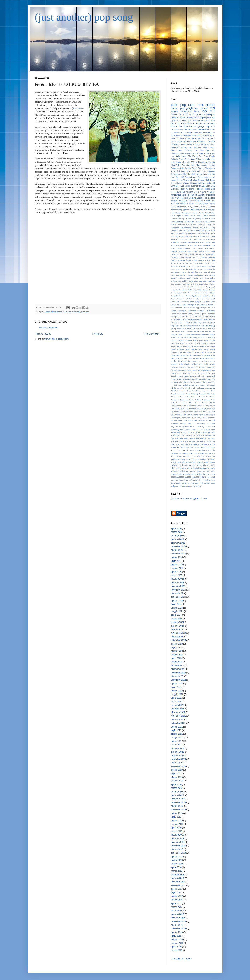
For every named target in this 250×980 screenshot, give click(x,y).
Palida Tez (181, 165)
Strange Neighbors (188, 424)
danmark (207, 174)
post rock (182, 486)
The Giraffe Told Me (204, 441)
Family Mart (199, 331)
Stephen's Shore (186, 201)
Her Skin (189, 355)
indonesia (198, 132)
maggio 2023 (177, 655)
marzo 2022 (177, 702)
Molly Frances (193, 382)
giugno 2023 (177, 651)
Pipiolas (183, 397)
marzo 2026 (177, 532)
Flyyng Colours (198, 337)
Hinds (207, 159)
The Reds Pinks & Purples (190, 124)
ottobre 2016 (177, 925)
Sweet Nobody (198, 260)
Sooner (196, 415)
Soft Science (186, 257)
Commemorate (189, 320)
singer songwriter (182, 111)
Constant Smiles (201, 320)
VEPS (199, 465)
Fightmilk (175, 147)
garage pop (204, 126)
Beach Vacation (184, 180)
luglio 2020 (176, 774)
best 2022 (187, 477)
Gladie (213, 349)
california (211, 207)
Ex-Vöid (186, 186)
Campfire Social (189, 216)
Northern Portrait (202, 388)
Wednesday (182, 207)
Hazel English (187, 132)
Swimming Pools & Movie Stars (183, 430)
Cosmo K (212, 320)
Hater (190, 147)
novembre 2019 (178, 802)
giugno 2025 (177, 565)
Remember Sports (185, 251)
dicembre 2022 (178, 669)
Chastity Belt (196, 183)
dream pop (178, 108)
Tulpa (206, 462)
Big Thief (205, 213)
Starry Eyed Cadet (204, 418)
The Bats (189, 263)
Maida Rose (210, 239)
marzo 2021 (177, 745)
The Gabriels (190, 441)
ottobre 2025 (177, 550)
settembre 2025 (178, 554)
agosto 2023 (177, 644)
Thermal (202, 459)
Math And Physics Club (206, 376)
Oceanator (181, 391)
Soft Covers (187, 415)
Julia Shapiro (185, 364)
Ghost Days (190, 159)
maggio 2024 (177, 611)
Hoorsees (183, 358)
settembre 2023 (178, 640)
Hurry (213, 159)
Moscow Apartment (178, 245)
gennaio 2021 (178, 752)
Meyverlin (191, 242)
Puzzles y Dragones (179, 400)
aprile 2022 (176, 698)
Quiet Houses (210, 248)
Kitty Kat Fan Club (194, 367)
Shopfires (208, 406)
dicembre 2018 (178, 842)
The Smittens (199, 453)
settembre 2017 (178, 885)
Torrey (173, 462)
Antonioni (188, 296)
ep (197, 108)
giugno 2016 (177, 940)
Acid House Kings (204, 287)
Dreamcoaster (189, 222)
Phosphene (175, 397)
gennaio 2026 (178, 539)
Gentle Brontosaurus (190, 346)
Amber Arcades (209, 290)
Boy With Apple (194, 308)
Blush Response (201, 305)
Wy (187, 471)
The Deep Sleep (181, 438)
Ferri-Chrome (192, 225)
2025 (181, 114)
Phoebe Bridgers (183, 248)
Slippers (188, 409)
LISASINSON (206, 135)
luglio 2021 (176, 730)
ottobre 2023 (177, 637)
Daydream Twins (177, 326)
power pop (185, 118)
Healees (199, 189)
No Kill (193, 388)
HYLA (204, 352)
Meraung (186, 379)
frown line (206, 480)
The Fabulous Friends (197, 438)
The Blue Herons (187, 126)
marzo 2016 (177, 950)
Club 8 (212, 144)
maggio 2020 (177, 781)
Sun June (205, 150)
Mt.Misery (211, 192)
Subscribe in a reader (182, 959)
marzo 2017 (177, 907)
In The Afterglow (178, 361)
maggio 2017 (177, 900)
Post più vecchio (152, 334)
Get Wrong (211, 346)
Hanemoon (175, 355)
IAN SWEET (210, 358)
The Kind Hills (191, 269)
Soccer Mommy (208, 165)
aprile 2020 (176, 784)
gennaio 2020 (178, 795)
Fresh (60, 312)
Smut (196, 412)
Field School (206, 334)
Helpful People (184, 233)
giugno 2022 (177, 691)
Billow (213, 302)
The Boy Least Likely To (191, 435)
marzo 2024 (177, 619)
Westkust (204, 468)
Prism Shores (197, 248)
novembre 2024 (178, 590)
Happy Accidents (187, 189)
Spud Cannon (182, 418)
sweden (194, 118)
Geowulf (202, 346)
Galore (179, 346)
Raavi (191, 400)
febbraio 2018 (178, 875)
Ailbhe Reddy (187, 290)
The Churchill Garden (193, 174)
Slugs (213, 409)
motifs (213, 483)
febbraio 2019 (178, 835)
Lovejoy (196, 373)
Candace (183, 314)
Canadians (175, 314)
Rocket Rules (209, 198)
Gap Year (206, 186)
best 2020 (211, 281)
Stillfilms (174, 260)
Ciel (204, 183)
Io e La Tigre (202, 361)
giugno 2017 (177, 896)
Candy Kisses (194, 314)
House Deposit (193, 358)
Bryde (179, 216)
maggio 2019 (177, 824)
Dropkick (198, 222)
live (193, 483)
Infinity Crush (190, 361)
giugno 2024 (177, 608)
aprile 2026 (176, 528)
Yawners (193, 471)
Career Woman (183, 183)
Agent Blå (180, 177)
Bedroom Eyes (188, 302)
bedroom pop (177, 129)
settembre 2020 (178, 766)
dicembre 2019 (178, 799)
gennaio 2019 (178, 839)
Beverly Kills (196, 213)
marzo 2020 (177, 788)
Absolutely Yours (189, 287)
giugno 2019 (177, 821)
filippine (196, 480)
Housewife (203, 233)
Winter (203, 207)
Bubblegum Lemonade (187, 311)
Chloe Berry (204, 144)
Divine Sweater (202, 326)
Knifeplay (212, 367)
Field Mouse (196, 334)
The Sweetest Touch (202, 456)
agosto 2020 (177, 770)
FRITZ (173, 225)
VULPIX (174, 278)
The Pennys (211, 447)
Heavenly (175, 233)
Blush (173, 216)
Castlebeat (176, 132)
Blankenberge (188, 305)
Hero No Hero (198, 355)
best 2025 (212, 477)
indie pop (67, 312)
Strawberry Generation (206, 424)
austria (187, 474)
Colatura (206, 317)
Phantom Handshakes (206, 195)
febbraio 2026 (178, 536)
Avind (196, 144)
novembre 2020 (178, 759)
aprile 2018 (176, 867)
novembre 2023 (178, 633)
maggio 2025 (177, 568)
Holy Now (175, 192)
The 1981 (190, 432)
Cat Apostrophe (177, 317)
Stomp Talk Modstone (197, 421)
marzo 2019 (177, 831)
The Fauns (211, 438)
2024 (188, 114)
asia (205, 124)
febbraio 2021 (178, 748)
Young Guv (201, 471)
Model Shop (211, 242)
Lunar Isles (181, 162)
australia (175, 118)
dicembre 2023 (178, 629)
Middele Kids (205, 379)
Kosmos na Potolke (179, 370)
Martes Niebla (184, 376)
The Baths (211, 432)
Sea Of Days (182, 254)
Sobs (209, 412)
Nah (188, 245)
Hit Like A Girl (210, 355)
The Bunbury (198, 263)
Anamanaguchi (177, 293)
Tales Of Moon (210, 430)
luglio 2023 (176, 647)
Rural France (199, 251)
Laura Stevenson (201, 236)
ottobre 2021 (177, 720)
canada (212, 124)
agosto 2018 (177, 857)
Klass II (205, 367)
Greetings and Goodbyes (181, 352)
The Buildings (206, 435)
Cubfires (187, 323)
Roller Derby (191, 138)
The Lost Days (199, 447)
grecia (178, 483)
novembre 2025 (178, 546)
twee (197, 111)
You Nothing (183, 281)
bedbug (200, 474)
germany (186, 210)
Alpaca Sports (191, 177)
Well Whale (195, 468)
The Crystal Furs (182, 266)
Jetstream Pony (186, 144)
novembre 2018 (178, 846)
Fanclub (208, 331)
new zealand (199, 129)
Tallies (173, 432)
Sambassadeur (177, 406)
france (174, 126)
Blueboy (212, 213)
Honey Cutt (194, 233)
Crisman (174, 323)
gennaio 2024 (178, 626)
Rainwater (206, 400)
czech (173, 480)
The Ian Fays (180, 269)
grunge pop (186, 483)
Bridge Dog (206, 308)
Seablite (175, 201)
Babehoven (192, 299)
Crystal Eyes (198, 219)
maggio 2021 (177, 738)
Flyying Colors (186, 337)
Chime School (202, 216)
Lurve (183, 192)
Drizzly (174, 329)
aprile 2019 (176, 828)
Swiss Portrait (198, 168)
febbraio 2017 (178, 911)
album (53, 312)
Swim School (185, 168)
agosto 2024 (177, 601)
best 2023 (195, 477)
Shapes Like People (196, 254)
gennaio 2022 (178, 709)
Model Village (183, 382)
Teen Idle (181, 263)
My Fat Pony (176, 385)
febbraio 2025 (178, 579)
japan (180, 141)
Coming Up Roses (185, 219)
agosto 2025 (177, 557)
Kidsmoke (175, 367)
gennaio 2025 (178, 583)
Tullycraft (200, 462)
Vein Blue (206, 465)
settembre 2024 (178, 597)
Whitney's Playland (178, 471)
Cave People (188, 317)
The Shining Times (186, 453)
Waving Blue (198, 278)
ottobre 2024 (177, 593)
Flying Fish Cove (200, 156)
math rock (199, 483)
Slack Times (180, 409)
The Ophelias (192, 272)
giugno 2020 (177, 777)
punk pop (85, 312)
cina (181, 284)
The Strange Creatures (181, 456)
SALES (213, 403)
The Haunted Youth (185, 204)
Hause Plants (210, 230)
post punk (210, 121)
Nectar (202, 385)
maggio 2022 (177, 694)
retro (173, 177)
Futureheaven (195, 186)
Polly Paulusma (193, 397)
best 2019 (179, 477)
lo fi (179, 121)
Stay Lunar (183, 421)
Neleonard (191, 195)
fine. (213, 174)
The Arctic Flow (201, 432)
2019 (212, 111)
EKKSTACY (181, 329)
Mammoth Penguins (179, 242)
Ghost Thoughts (178, 349)
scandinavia (199, 121)
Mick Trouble (195, 379)
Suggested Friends (189, 427)
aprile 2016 (176, 947)
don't (190, 480)
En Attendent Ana (209, 222)
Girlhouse (200, 159)
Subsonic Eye (191, 150)
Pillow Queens (177, 198)
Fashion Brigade (184, 334)
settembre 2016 (178, 929)
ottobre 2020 (177, 763)
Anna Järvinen (197, 293)
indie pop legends (190, 153)
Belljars (198, 302)
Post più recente (43, 334)
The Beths (188, 129)
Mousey (212, 382)
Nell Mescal (211, 385)
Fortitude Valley (191, 340)
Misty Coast (200, 242)
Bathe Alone (181, 156)
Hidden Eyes (210, 189)
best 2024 (203, 477)
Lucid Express (199, 239)
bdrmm (193, 474)
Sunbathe (199, 201)
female (204, 108)
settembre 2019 (178, 810)
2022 (48, 312)
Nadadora (186, 385)
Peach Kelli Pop (192, 394)
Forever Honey (210, 337)
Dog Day (212, 326)
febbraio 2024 (178, 622)
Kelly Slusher (210, 364)
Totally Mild (181, 462)
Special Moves (205, 415)
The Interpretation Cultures (196, 444)
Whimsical (211, 468)
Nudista (212, 388)
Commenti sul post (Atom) (57, 339)
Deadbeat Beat (190, 326)
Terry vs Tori (181, 432)
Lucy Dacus (205, 373)
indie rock (76, 312)
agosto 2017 (177, 889)
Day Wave (202, 323)
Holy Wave (175, 358)
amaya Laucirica (177, 474)
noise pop (187, 121)
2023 (195, 114)
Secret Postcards (190, 406)
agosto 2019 (177, 813)
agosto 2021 (177, 727)
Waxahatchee (210, 278)
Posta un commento (49, 328)
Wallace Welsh (185, 278)
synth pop (198, 486)
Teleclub (207, 201)
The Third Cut (193, 459)
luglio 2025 (176, 561)
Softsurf (195, 257)
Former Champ (177, 340)
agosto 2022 (177, 684)
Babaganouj (186, 213)
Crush (181, 323)
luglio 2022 (176, 687)
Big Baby (206, 302)
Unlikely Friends (177, 465)
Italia (173, 162)
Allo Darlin (198, 290)
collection (187, 284)
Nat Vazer (195, 385)
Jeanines (187, 135)
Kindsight (196, 135)
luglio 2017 (176, 892)
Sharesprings (210, 254)
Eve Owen (176, 331)
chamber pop (177, 210)
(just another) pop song (84, 17)
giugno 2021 (177, 734)
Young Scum (193, 281)
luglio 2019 (176, 817)
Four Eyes (204, 340)
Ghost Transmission (194, 349)
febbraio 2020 (178, 792)
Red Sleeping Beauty (194, 198)
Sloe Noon (195, 409)
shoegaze (211, 115)
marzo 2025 (177, 575)
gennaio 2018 (178, 878)
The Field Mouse (178, 441)
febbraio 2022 (178, 705)
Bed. (179, 302)
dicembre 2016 (178, 918)
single (202, 115)
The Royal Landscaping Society (198, 450)
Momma (190, 192)
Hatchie (183, 147)
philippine (175, 486)
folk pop (202, 118)
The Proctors (187, 275)
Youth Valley (211, 471)
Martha (193, 376)
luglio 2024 (176, 604)
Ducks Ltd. (211, 183)
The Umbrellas (201, 204)
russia (211, 284)
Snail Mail (202, 412)
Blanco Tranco (177, 305)
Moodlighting (204, 382)
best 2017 (207, 474)
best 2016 (203, 281)
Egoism (179, 135)
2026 (173, 124)
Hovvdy (202, 358)
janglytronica (204, 153)
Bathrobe (206, 299)
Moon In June (200, 192)
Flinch (182, 228)
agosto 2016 (177, 932)
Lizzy (179, 373)
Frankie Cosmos (192, 228)
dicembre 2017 (178, 882)
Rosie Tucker (201, 403)
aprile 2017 (176, 903)
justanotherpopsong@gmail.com (189, 499)
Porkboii (202, 397)
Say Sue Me (203, 138)
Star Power (192, 418)
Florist (178, 337)
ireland (194, 210)
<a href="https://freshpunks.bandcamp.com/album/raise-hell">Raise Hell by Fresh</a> (66, 258)
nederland (195, 284)
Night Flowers (209, 147)
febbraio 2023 (178, 665)
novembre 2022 (178, 673)
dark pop (179, 480)
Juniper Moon (197, 364)
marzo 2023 (177, 662)
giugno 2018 (177, 860)
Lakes (189, 370)
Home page (97, 334)
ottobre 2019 (177, 806)
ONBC (174, 391)
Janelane (175, 364)
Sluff (209, 409)
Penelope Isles (205, 394)
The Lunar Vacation (204, 269)
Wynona (174, 281)
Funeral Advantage (201, 343)
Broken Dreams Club (200, 180)
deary (186, 480)
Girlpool (206, 349)
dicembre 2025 (178, 543)
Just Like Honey (177, 236)
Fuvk (180, 230)
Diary (181, 222)
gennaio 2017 (178, 914)
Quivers (174, 251)
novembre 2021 (178, 716)
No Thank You (195, 245)
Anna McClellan (209, 293)
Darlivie (194, 323)
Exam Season (187, 331)
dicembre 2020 (178, 756)
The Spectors (210, 453)
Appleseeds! (197, 296)
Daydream (211, 323)
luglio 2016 (176, 936)
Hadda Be (211, 352)
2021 (212, 108)
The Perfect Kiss (178, 450)
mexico (207, 483)
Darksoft (207, 219)
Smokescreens (187, 412)
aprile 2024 (176, 615)
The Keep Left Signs (185, 447)
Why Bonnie (194, 207)
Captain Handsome (208, 314)
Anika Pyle (187, 293)
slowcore (208, 210)
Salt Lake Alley (193, 165)
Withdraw (77, 108)
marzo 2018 (177, 871)
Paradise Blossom (178, 394)
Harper (183, 355)
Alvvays (178, 213)
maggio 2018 (177, 864)
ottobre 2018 (177, 849)
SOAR (207, 251)
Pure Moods (211, 397)
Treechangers (191, 462)
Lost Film (189, 239)
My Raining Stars (179, 195)
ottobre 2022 (177, 676)
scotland (207, 132)
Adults (178, 290)
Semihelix (200, 406)
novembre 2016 (178, 921)
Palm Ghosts (196, 391)
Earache (190, 329)
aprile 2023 (176, 658)
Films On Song (204, 225)
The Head (180, 444)
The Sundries (210, 275)
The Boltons (176, 435)
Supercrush (211, 427)
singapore (190, 486)
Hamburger (200, 230)
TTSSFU (200, 430)
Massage (198, 147)
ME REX (191, 162)
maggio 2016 (177, 943)
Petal (213, 394)
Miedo (213, 379)
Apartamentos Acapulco (194, 141)
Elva (214, 329)
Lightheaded (206, 370)
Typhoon (212, 462)
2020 (174, 114)
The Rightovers (199, 275)
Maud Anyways (177, 379)
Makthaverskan (202, 162)
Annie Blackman (177, 296)
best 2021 (175, 284)
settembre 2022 (178, 680)
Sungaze (175, 168)
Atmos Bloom (203, 177)
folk (201, 480)
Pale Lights (206, 245)
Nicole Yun (175, 388)
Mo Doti (174, 382)
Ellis (189, 156)
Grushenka (196, 352)
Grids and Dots (189, 230)
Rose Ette (187, 403)
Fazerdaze (181, 225)
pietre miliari (204, 284)
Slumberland (176, 412)
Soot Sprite (203, 257)
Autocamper (182, 299)
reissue (200, 210)
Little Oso (180, 239)
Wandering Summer (183, 468)
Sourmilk (212, 257)
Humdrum (211, 233)
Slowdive (203, 409)
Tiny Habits (211, 459)
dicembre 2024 (178, 586)
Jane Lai (212, 361)
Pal (188, 391)
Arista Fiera (207, 296)
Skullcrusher (176, 257)
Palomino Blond (209, 391)
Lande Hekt (196, 370)
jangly (190, 108)
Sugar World (176, 427)
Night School (185, 388)
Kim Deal (183, 367)
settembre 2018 (178, 853)
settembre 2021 (178, 723)
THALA (208, 260)
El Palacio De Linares (202, 329)
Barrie (199, 299)
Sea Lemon (177, 150)
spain (174, 121)
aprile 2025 (176, 572)
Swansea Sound (185, 260)
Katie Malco (189, 236)
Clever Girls (198, 317)
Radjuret (198, 400)
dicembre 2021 (178, 712)
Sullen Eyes (201, 427)
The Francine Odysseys (198, 266)
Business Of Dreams (206, 311)
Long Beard (187, 373)
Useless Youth (190, 465)
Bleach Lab (210, 129)
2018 (213, 126)
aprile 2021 (176, 741)
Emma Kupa (176, 186)
